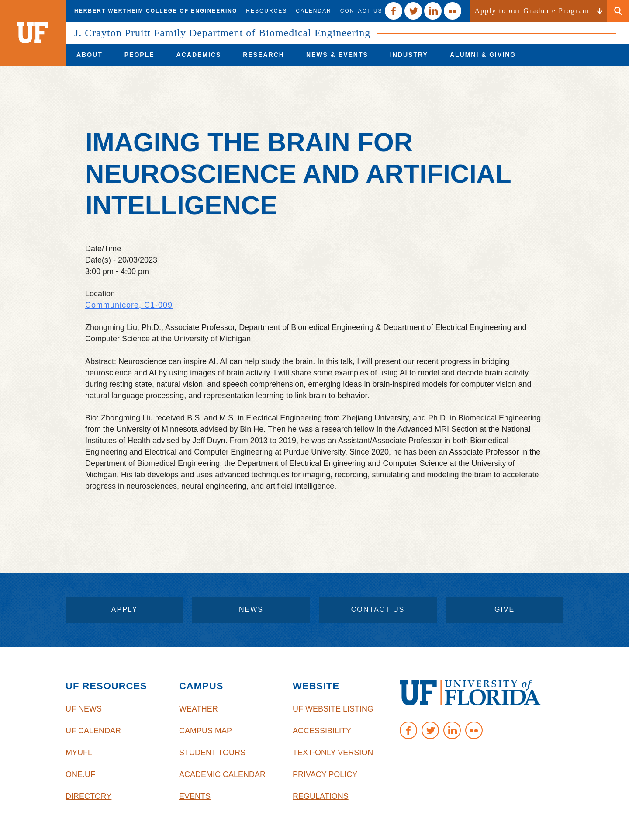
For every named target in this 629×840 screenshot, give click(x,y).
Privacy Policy (325, 774)
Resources (266, 11)
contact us (378, 609)
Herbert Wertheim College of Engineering (156, 11)
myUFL (79, 753)
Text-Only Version (333, 753)
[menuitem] (90, 55)
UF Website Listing (333, 709)
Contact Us (361, 11)
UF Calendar (93, 731)
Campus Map (206, 731)
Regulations (321, 796)
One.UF (80, 774)
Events (195, 796)
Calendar (313, 11)
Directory (88, 796)
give (505, 609)
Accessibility (322, 731)
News (251, 609)
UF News (84, 709)
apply (124, 609)
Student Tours (212, 753)
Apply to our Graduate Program (532, 11)
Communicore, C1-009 (129, 305)
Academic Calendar (222, 774)
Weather (199, 709)
